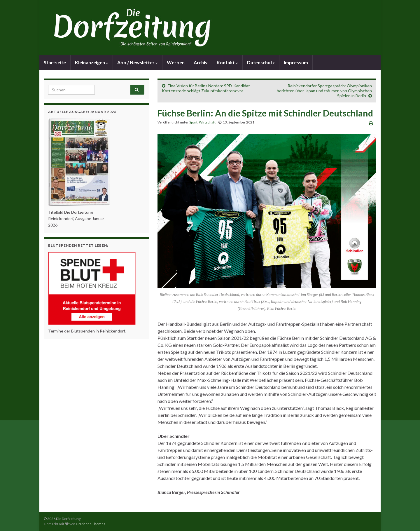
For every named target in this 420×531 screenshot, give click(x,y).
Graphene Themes (91, 524)
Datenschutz (261, 62)
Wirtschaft (207, 122)
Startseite (55, 62)
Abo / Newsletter (138, 62)
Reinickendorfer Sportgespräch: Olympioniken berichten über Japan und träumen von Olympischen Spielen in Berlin (324, 91)
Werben (176, 62)
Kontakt (227, 62)
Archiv (201, 62)
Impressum (296, 62)
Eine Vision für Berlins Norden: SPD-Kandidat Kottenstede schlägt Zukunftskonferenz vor (206, 88)
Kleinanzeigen (92, 62)
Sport (193, 122)
